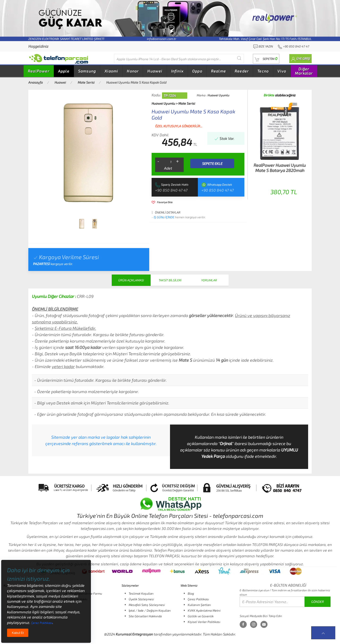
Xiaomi (111, 71)
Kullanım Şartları (199, 605)
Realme (219, 71)
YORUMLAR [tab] (209, 280)
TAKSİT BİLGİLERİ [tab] (170, 280)
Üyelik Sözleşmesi (141, 599)
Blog (191, 593)
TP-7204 (170, 96)
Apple (64, 71)
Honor (133, 71)
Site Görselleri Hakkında (145, 616)
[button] (266, 59)
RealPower (39, 71)
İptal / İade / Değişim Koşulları (150, 610)
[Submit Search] (239, 58)
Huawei (155, 71)
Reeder (242, 71)
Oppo (197, 71)
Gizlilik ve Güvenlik (201, 616)
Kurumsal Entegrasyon (134, 634)
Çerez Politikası (198, 599)
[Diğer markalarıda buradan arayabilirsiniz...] (179, 59)
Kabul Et (18, 633)
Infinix (177, 71)
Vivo (282, 71)
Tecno (263, 71)
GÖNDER (318, 602)
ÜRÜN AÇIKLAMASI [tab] (131, 280)
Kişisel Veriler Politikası (204, 622)
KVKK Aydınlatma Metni (204, 610)
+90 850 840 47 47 (171, 190)
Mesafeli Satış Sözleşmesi (147, 605)
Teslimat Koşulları (141, 593)
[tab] (82, 224)
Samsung (87, 71)
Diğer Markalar (304, 71)
